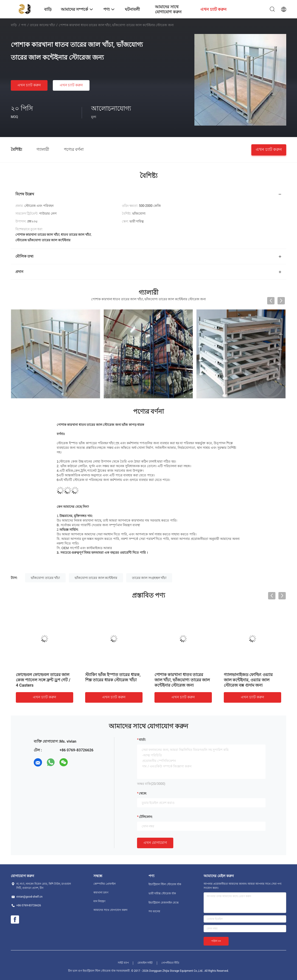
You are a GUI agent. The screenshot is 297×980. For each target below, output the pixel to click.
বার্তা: (142, 740)
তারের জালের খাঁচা (42, 25)
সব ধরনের (154, 911)
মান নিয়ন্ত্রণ (99, 901)
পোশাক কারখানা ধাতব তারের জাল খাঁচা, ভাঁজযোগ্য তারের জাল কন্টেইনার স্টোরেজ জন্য (182, 680)
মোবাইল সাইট (145, 963)
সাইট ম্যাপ (123, 963)
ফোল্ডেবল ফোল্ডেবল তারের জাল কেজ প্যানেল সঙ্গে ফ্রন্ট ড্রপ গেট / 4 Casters (43, 680)
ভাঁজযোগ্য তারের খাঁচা (45, 578)
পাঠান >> (216, 941)
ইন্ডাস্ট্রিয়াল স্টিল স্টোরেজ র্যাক (165, 884)
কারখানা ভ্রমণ (101, 893)
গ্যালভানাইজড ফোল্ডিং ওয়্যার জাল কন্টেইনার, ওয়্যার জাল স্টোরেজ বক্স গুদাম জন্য (248, 680)
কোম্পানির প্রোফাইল (105, 884)
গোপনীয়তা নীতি (170, 963)
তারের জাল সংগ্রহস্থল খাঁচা (149, 578)
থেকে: (143, 793)
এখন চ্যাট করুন (29, 85)
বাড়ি (14, 25)
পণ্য (24, 25)
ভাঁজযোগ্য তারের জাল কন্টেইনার (96, 578)
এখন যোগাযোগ (155, 843)
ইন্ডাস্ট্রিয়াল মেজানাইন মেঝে (164, 903)
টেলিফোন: (146, 817)
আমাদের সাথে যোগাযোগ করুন (110, 910)
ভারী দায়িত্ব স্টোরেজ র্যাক (162, 893)
